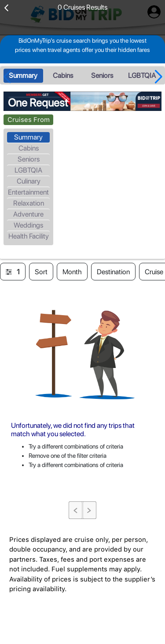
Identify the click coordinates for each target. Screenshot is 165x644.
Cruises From (29, 120)
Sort (41, 272)
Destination (113, 272)
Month (72, 272)
